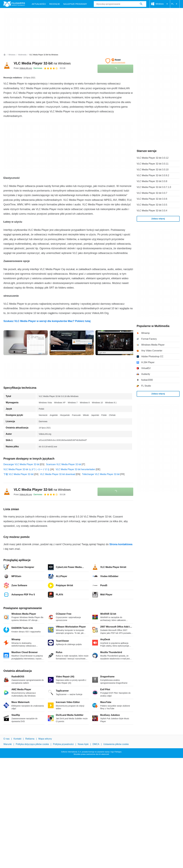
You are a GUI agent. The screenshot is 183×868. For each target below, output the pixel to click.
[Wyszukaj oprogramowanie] (141, 4)
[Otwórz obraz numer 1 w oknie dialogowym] (72, 343)
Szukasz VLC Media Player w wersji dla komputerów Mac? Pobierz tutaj (47, 321)
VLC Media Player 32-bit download (58, 474)
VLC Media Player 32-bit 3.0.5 (152, 205)
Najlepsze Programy (75, 4)
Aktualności (39, 4)
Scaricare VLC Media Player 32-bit (64, 464)
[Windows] (12, 55)
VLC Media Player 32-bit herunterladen (75, 469)
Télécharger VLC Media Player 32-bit (101, 474)
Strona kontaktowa (121, 544)
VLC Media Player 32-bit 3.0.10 (153, 170)
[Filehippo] (14, 4)
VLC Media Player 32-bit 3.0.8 (152, 181)
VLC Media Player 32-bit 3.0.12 (153, 158)
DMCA (96, 744)
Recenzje (55, 4)
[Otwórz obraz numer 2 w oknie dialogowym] (118, 343)
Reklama (30, 739)
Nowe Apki (83, 744)
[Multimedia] (22, 55)
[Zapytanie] (120, 4)
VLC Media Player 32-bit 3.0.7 (152, 193)
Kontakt (17, 739)
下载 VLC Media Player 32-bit (18, 474)
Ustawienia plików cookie (116, 744)
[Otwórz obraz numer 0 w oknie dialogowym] (26, 343)
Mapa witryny (45, 739)
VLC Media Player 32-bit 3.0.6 (152, 199)
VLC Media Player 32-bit (42, 63)
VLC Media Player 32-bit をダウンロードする (26, 469)
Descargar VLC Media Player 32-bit (21, 464)
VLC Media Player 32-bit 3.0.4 (152, 211)
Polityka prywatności (63, 744)
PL (175, 4)
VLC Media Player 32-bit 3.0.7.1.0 (154, 187)
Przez (23, 68)
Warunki (8, 744)
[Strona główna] (5, 55)
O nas (7, 739)
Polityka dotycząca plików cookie (32, 744)
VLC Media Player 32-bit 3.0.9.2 (153, 175)
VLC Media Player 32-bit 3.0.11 (153, 164)
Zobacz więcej (158, 219)
